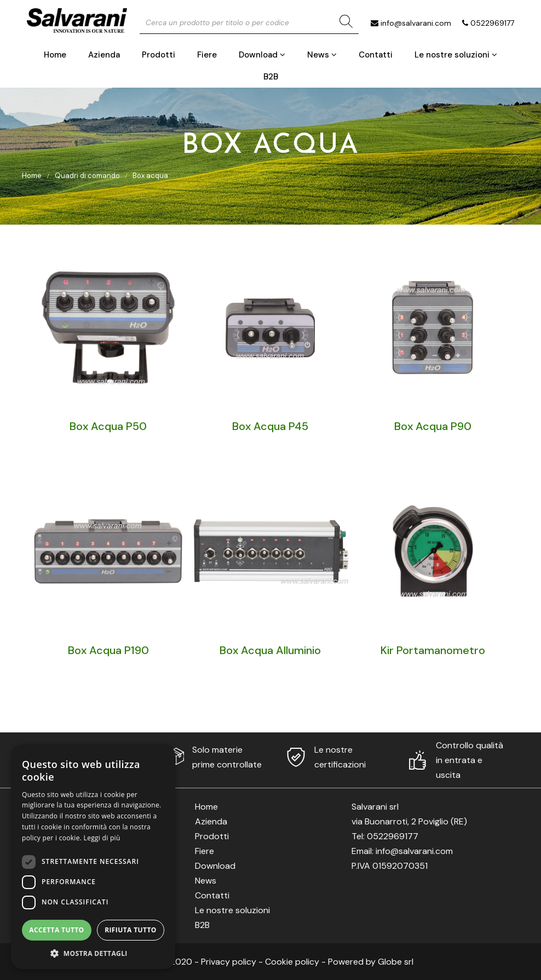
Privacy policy (229, 962)
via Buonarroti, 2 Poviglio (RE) (409, 821)
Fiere (207, 55)
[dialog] (93, 857)
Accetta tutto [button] (56, 930)
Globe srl (396, 962)
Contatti (376, 55)
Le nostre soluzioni (456, 55)
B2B (271, 77)
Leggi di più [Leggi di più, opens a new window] (102, 838)
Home (55, 55)
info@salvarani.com (416, 23)
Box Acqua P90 (433, 426)
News (322, 55)
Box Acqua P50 (108, 426)
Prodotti (159, 55)
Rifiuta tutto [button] (131, 930)
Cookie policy (292, 962)
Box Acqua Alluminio (270, 650)
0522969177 (492, 23)
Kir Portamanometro (433, 650)
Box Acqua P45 (270, 426)
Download (262, 55)
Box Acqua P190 (108, 650)
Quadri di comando (87, 176)
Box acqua (150, 176)
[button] (93, 953)
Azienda (104, 55)
